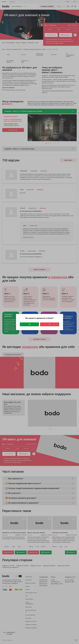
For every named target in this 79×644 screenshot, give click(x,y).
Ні (50, 324)
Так (29, 324)
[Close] (61, 316)
